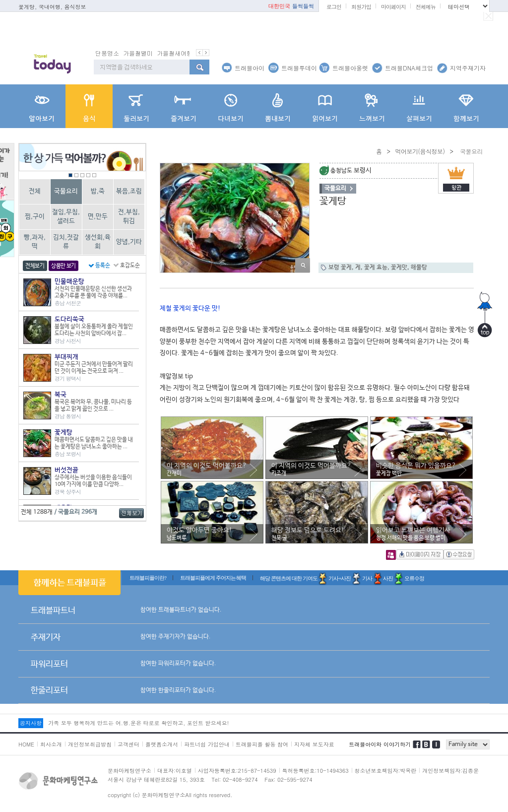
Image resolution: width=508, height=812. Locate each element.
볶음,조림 (129, 191)
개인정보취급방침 (90, 744)
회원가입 (361, 7)
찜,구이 (35, 217)
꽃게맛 (399, 268)
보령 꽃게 (340, 268)
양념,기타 (129, 242)
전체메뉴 (426, 7)
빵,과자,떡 (35, 242)
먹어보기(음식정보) (420, 151)
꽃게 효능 (376, 268)
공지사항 (31, 723)
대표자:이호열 (175, 771)
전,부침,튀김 (129, 217)
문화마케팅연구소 (129, 771)
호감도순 (130, 266)
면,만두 (98, 217)
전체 (35, 191)
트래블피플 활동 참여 (262, 744)
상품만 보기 (63, 266)
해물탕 (419, 268)
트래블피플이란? (148, 578)
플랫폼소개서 (162, 744)
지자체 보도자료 (314, 744)
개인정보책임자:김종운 (450, 771)
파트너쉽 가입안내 (207, 744)
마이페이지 (393, 7)
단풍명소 (107, 53)
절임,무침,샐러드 (66, 217)
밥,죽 (98, 191)
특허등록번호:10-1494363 (316, 771)
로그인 (334, 7)
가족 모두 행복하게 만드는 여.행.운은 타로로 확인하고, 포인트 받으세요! (138, 723)
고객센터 (128, 744)
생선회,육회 (98, 242)
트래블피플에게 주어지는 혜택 (213, 578)
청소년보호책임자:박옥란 (386, 771)
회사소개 (51, 744)
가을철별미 (138, 53)
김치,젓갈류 (66, 242)
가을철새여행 (175, 53)
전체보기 (35, 266)
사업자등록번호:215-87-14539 (237, 771)
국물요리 (66, 191)
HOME (26, 744)
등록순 (103, 266)
